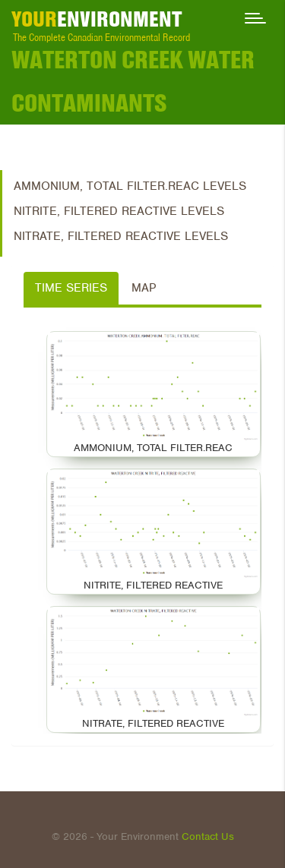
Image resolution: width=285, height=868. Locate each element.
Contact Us (208, 836)
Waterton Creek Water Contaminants (133, 81)
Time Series (71, 288)
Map (144, 288)
